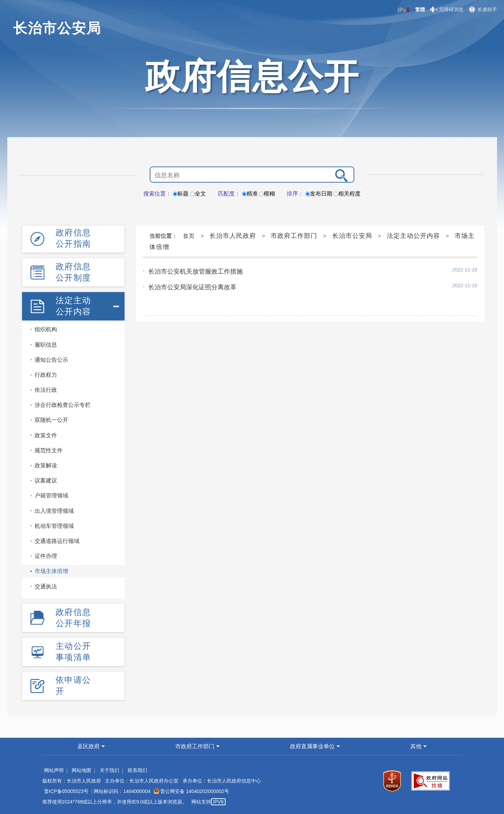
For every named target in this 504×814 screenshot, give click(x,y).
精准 (250, 194)
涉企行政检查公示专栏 (63, 405)
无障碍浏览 (447, 9)
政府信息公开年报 (73, 618)
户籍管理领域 (51, 496)
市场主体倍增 (51, 571)
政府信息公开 (252, 76)
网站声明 (54, 770)
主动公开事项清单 (73, 652)
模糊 (267, 194)
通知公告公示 (51, 360)
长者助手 (483, 9)
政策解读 (46, 465)
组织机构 (46, 329)
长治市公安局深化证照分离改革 (192, 287)
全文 (198, 194)
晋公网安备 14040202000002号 (191, 791)
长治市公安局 (352, 236)
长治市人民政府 (233, 236)
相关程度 (347, 194)
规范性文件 (49, 450)
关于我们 (109, 770)
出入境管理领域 (54, 511)
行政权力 (46, 375)
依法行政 (46, 390)
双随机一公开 (51, 420)
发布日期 (319, 194)
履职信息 (46, 345)
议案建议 (46, 480)
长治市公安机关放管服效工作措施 (196, 271)
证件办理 (46, 556)
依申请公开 (73, 685)
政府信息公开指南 (73, 238)
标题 (181, 194)
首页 (189, 236)
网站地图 (81, 770)
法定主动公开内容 (73, 306)
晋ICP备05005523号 (66, 791)
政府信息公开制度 (73, 272)
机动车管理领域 (54, 526)
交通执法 (46, 586)
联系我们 (137, 770)
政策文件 (46, 435)
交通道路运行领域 (57, 541)
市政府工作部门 (294, 236)
